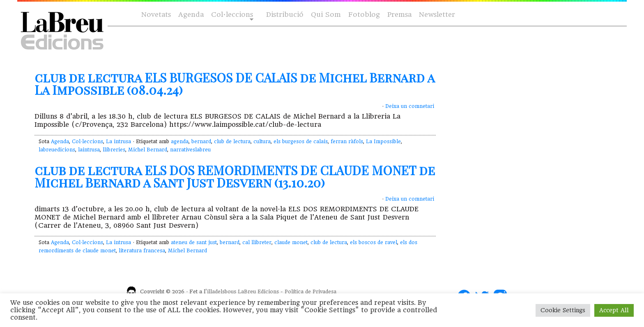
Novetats (156, 15)
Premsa (399, 15)
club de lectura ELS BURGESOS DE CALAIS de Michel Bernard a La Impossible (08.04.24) (235, 84)
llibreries (114, 150)
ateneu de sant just (194, 242)
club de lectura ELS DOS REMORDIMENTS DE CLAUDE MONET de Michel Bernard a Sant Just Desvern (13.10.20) (235, 176)
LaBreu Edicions (258, 292)
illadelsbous (222, 292)
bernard (201, 142)
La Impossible (383, 142)
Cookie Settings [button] (563, 310)
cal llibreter (257, 242)
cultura (262, 142)
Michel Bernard (148, 150)
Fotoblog (364, 15)
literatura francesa (142, 251)
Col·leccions (231, 15)
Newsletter (437, 15)
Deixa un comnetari (410, 106)
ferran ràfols (347, 142)
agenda (180, 142)
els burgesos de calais (301, 142)
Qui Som (326, 15)
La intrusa (118, 142)
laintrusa (89, 150)
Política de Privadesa (310, 292)
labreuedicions (57, 150)
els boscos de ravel (374, 242)
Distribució (285, 15)
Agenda (191, 15)
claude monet (291, 242)
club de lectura (232, 142)
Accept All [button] (614, 310)
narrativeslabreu (190, 150)
